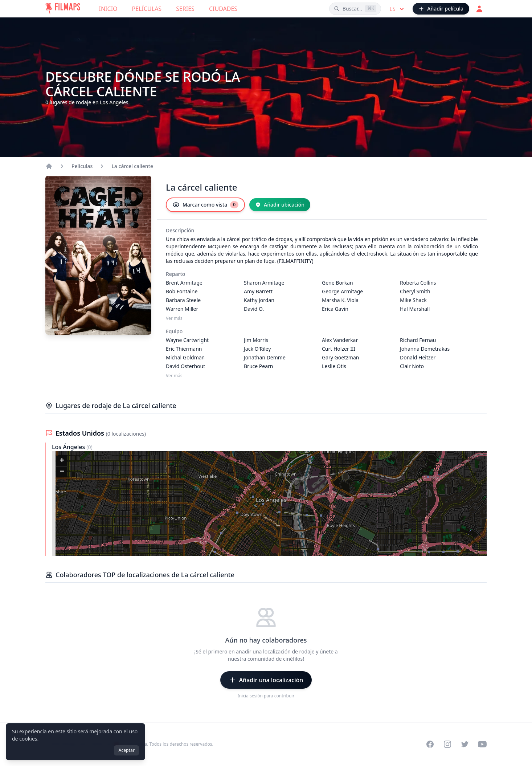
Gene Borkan (337, 283)
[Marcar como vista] (205, 205)
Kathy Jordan (259, 300)
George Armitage (342, 291)
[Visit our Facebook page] (430, 744)
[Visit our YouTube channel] (482, 744)
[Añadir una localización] (266, 680)
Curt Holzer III (339, 349)
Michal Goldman (185, 357)
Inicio (108, 9)
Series (185, 9)
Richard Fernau (418, 340)
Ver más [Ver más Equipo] (174, 376)
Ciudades (223, 9)
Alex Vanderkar (340, 340)
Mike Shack (413, 300)
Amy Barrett (258, 291)
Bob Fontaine (182, 291)
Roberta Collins (418, 283)
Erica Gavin (335, 309)
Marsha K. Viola (340, 300)
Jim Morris (256, 340)
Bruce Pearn (258, 366)
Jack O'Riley (257, 349)
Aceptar (126, 750)
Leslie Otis (334, 366)
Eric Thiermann (184, 349)
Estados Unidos (81, 433)
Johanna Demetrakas (425, 349)
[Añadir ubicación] (280, 205)
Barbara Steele (183, 300)
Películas (147, 9)
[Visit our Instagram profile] (447, 744)
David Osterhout (185, 366)
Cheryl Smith (415, 291)
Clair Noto (412, 366)
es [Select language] (398, 9)
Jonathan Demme (265, 357)
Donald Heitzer (418, 357)
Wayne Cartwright (187, 340)
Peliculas (82, 166)
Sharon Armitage (264, 283)
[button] (62, 461)
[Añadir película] (441, 9)
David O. (254, 309)
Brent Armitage (184, 283)
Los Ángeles (69, 447)
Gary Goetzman (340, 357)
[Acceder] (479, 9)
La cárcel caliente (132, 166)
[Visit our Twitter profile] (465, 744)
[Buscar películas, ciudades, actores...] (355, 9)
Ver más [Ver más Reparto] (174, 318)
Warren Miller (182, 309)
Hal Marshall (415, 309)
